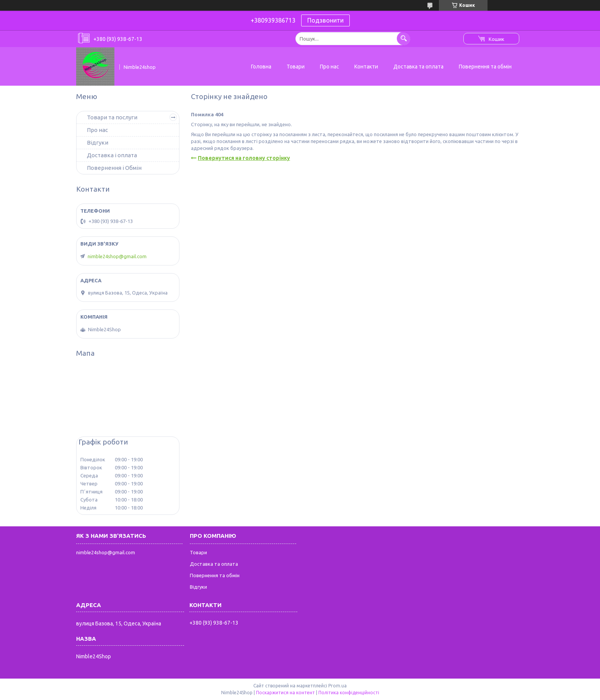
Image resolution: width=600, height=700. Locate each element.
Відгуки (98, 142)
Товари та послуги (112, 117)
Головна (261, 67)
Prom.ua (337, 686)
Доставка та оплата (418, 67)
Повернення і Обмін (114, 168)
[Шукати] (404, 38)
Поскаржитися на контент (285, 693)
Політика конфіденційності (349, 693)
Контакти (366, 67)
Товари (296, 67)
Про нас (329, 67)
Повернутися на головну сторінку (244, 158)
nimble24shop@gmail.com (117, 256)
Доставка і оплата (112, 155)
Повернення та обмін (485, 67)
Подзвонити (325, 20)
